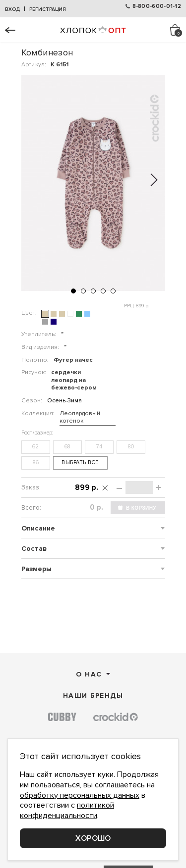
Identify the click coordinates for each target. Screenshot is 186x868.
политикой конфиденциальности (67, 810)
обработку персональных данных (80, 795)
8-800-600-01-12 (157, 6)
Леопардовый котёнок (80, 417)
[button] (73, 291)
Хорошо (93, 838)
